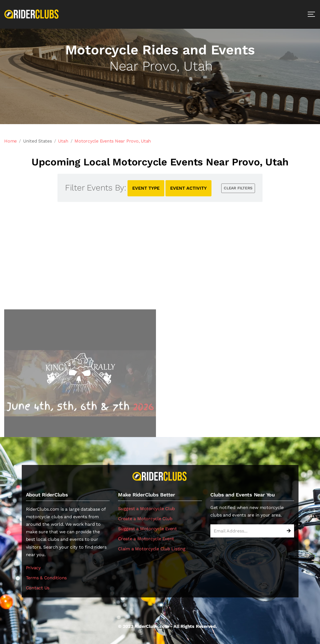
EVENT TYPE (146, 188)
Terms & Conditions (46, 578)
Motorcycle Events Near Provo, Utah (113, 141)
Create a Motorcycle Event (146, 539)
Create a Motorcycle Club (145, 519)
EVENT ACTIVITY (188, 188)
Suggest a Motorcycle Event (147, 529)
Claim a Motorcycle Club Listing (152, 549)
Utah (63, 141)
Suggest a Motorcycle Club (146, 509)
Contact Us (38, 588)
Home (10, 141)
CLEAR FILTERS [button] (238, 188)
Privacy (33, 568)
